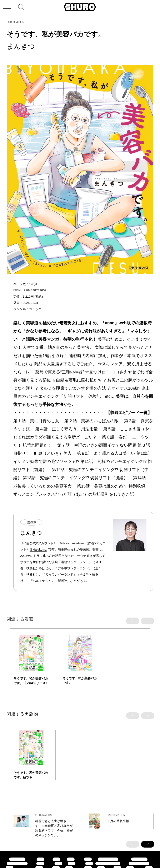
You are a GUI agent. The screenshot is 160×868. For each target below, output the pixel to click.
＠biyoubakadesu (72, 543)
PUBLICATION (16, 22)
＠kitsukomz (38, 549)
